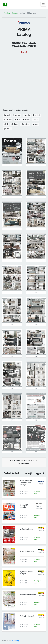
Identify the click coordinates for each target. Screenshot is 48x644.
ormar (35, 124)
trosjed (37, 115)
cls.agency (15, 640)
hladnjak (25, 124)
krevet (7, 115)
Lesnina (41, 530)
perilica (8, 129)
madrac (8, 120)
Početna (7, 13)
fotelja (27, 115)
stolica (14, 124)
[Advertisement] (24, 79)
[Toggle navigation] (43, 4)
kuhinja (17, 115)
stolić (35, 120)
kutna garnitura (22, 120)
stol (6, 124)
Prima (14, 13)
